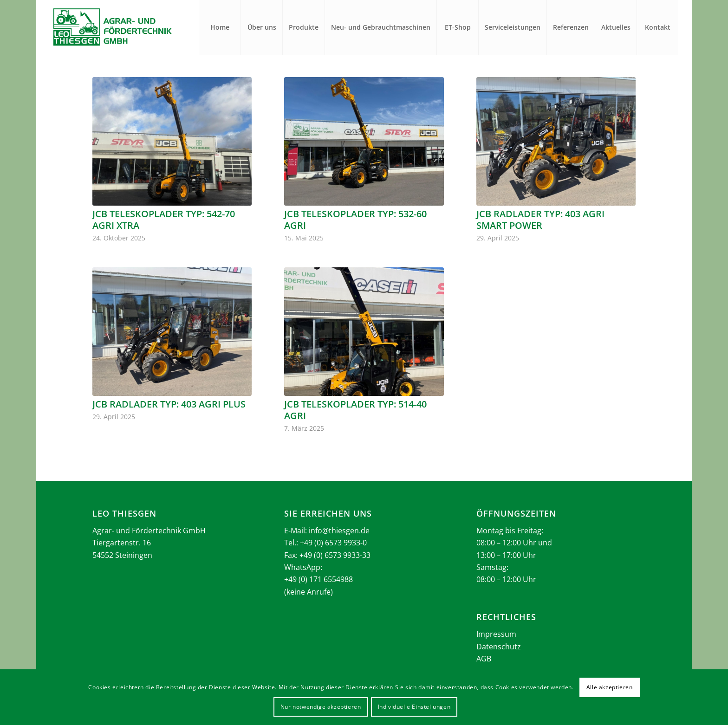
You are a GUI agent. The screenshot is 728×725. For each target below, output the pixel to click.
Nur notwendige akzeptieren (321, 707)
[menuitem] (220, 27)
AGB (484, 659)
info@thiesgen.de (339, 531)
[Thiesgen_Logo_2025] (112, 27)
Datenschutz (499, 647)
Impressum (496, 634)
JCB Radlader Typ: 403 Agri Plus (169, 404)
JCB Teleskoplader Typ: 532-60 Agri (355, 220)
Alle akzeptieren (610, 687)
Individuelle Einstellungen (414, 707)
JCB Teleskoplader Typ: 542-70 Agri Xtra (164, 220)
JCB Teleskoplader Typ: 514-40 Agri (355, 410)
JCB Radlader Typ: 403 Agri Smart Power (540, 220)
